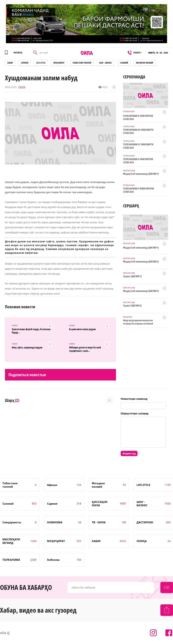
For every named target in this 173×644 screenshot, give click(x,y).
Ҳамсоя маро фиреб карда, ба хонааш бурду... (31, 331)
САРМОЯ (25, 63)
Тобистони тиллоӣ (82, 63)
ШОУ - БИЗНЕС (106, 63)
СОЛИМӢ (124, 63)
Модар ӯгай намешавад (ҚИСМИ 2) (141, 262)
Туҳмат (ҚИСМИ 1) (132, 276)
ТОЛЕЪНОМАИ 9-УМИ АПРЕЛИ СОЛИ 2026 (138, 117)
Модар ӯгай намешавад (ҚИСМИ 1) (141, 174)
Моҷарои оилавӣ (145, 63)
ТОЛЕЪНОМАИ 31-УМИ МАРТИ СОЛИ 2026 (138, 146)
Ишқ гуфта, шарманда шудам (27, 347)
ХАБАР (10, 63)
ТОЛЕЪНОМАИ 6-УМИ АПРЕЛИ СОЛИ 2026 (138, 161)
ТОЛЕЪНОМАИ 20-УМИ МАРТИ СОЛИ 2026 (138, 131)
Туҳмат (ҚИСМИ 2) (132, 306)
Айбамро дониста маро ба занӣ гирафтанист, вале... (85, 349)
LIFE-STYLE (41, 63)
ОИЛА (22, 87)
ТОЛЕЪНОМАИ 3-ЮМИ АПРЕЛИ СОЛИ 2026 (138, 190)
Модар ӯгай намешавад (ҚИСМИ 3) (141, 291)
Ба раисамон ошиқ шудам (82, 329)
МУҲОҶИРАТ (59, 63)
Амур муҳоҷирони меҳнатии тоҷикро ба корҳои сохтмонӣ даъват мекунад (138, 322)
